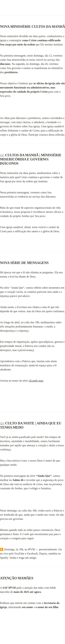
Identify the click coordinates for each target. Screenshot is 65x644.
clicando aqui (36, 381)
